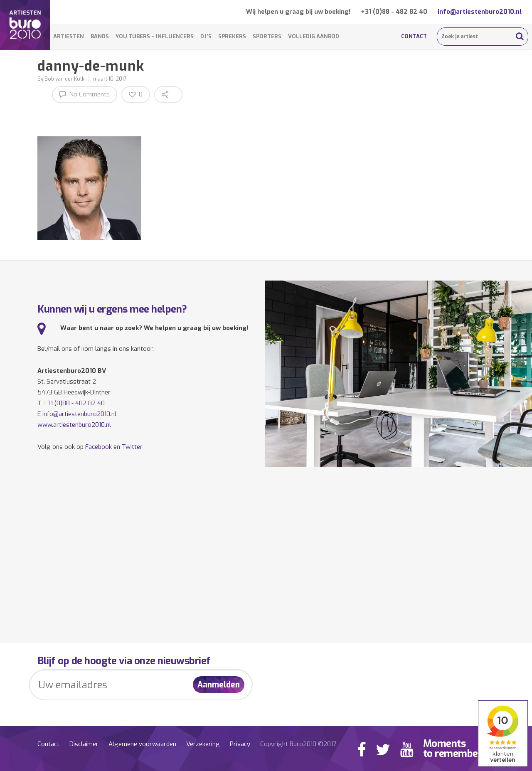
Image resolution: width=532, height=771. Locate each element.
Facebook (99, 447)
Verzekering (203, 744)
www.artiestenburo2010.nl (74, 425)
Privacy (240, 744)
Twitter (132, 447)
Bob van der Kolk (64, 79)
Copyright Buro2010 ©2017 (298, 744)
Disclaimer (84, 744)
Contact (414, 36)
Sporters (267, 36)
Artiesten (69, 36)
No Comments (85, 94)
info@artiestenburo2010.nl (480, 12)
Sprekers (232, 36)
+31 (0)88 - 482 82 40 (394, 12)
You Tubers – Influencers (155, 36)
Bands (100, 36)
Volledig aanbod (314, 36)
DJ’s (206, 36)
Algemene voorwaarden (142, 744)
